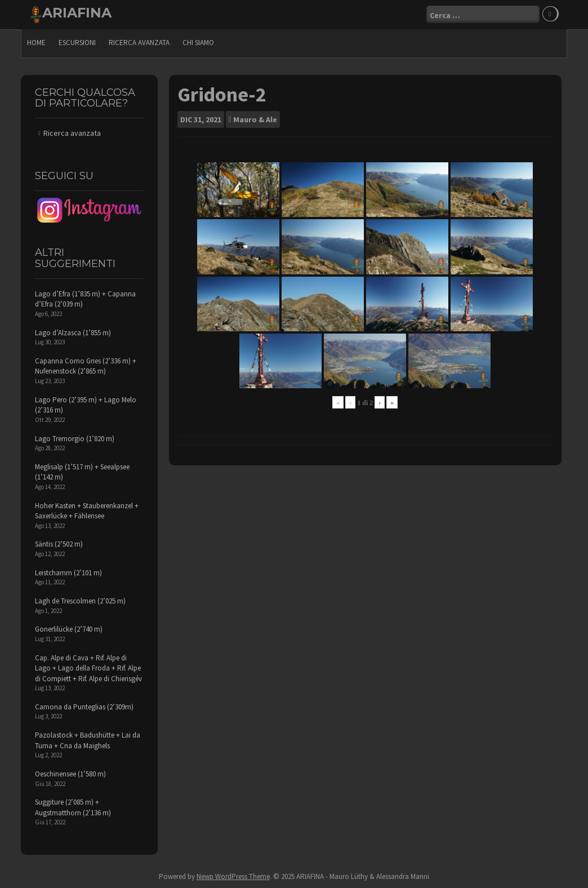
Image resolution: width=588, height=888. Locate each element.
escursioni (77, 43)
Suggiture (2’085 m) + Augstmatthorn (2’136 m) (73, 807)
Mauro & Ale (255, 119)
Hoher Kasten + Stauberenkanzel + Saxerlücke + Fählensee (87, 511)
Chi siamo (198, 43)
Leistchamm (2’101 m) (68, 573)
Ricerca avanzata (139, 43)
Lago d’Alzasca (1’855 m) (73, 333)
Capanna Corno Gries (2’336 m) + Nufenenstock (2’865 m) (86, 366)
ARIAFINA (77, 13)
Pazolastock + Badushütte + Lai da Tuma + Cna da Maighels (88, 740)
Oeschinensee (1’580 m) (70, 774)
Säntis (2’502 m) (59, 544)
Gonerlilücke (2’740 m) (69, 629)
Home (36, 43)
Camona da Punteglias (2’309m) (84, 707)
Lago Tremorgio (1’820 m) (75, 439)
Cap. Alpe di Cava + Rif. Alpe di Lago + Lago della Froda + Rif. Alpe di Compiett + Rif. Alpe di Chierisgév (88, 668)
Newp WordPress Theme (233, 876)
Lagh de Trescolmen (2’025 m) (80, 601)
